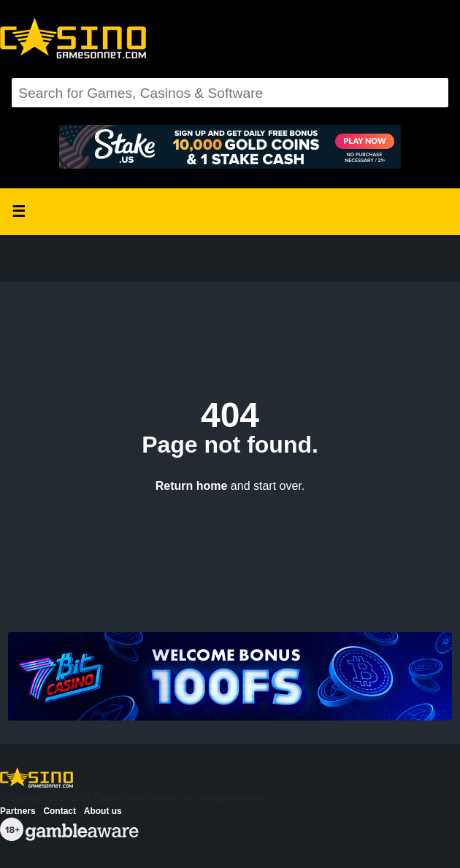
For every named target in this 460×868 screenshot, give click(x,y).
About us (103, 811)
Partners (18, 811)
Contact (60, 811)
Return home (192, 486)
